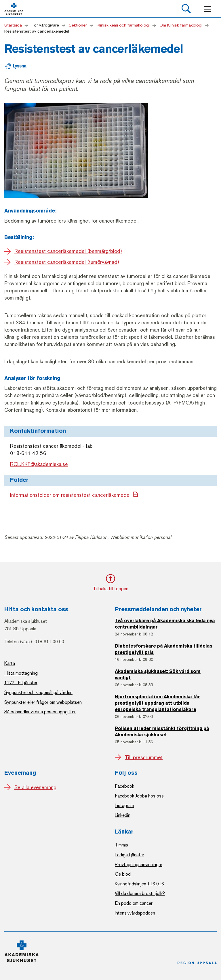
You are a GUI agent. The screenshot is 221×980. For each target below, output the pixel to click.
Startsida (13, 25)
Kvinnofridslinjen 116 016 (139, 884)
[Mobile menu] (207, 9)
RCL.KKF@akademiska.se (39, 464)
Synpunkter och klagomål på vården (38, 692)
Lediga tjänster (129, 855)
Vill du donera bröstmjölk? (140, 893)
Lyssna (20, 66)
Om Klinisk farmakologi (181, 25)
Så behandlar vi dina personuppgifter (40, 712)
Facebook (124, 786)
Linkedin (123, 815)
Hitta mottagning (21, 673)
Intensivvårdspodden (135, 913)
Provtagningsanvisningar (139, 865)
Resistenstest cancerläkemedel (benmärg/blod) (68, 251)
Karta (10, 663)
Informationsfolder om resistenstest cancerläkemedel (70, 495)
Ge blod (123, 874)
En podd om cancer (134, 903)
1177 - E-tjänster (21, 683)
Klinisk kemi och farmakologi (123, 25)
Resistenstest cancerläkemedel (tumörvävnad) (67, 262)
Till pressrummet (144, 757)
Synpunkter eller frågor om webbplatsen (43, 702)
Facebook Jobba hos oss (139, 796)
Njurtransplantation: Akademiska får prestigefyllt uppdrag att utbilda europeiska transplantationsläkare (157, 704)
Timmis (121, 845)
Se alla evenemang (35, 787)
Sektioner (78, 25)
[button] (186, 9)
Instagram (124, 805)
